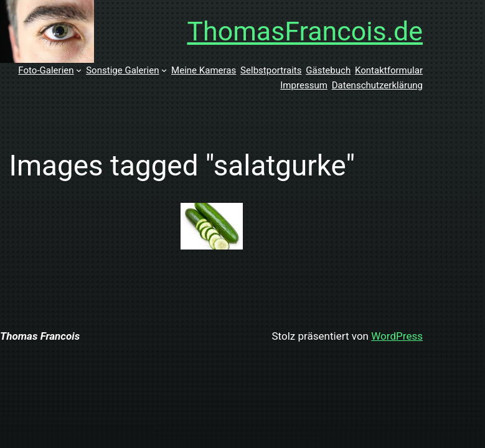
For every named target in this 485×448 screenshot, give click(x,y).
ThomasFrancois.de (305, 31)
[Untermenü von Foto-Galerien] (79, 70)
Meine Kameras (204, 70)
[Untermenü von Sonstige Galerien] (164, 70)
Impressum (304, 85)
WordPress (397, 336)
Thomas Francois (40, 336)
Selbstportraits (271, 70)
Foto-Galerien (46, 70)
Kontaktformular (389, 70)
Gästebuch (328, 70)
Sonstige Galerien (122, 70)
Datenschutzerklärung (377, 85)
